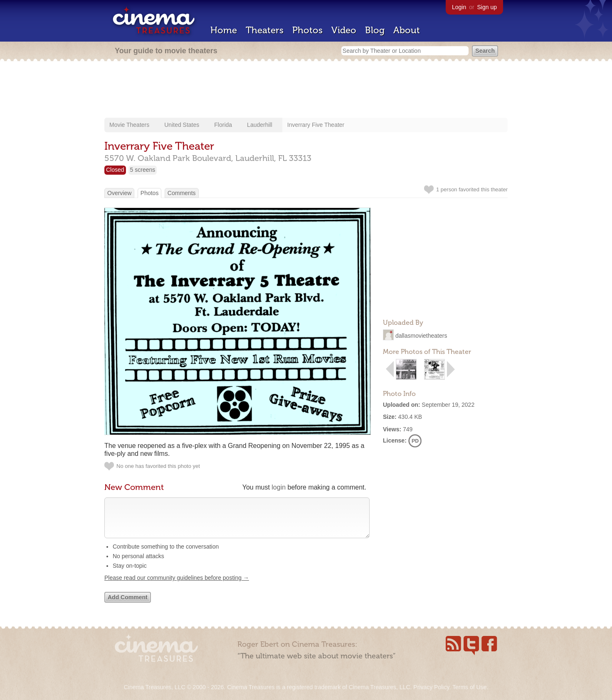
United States (182, 125)
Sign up (487, 7)
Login (459, 7)
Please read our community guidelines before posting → (177, 586)
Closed (115, 170)
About (407, 30)
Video (344, 30)
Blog (375, 30)
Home (224, 30)
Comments (182, 193)
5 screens (143, 170)
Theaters (265, 30)
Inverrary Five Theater (316, 125)
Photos (307, 30)
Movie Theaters (129, 125)
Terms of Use (469, 687)
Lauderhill (260, 125)
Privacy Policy (431, 687)
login (279, 487)
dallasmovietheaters (421, 336)
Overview (119, 193)
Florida (223, 125)
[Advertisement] (306, 90)
